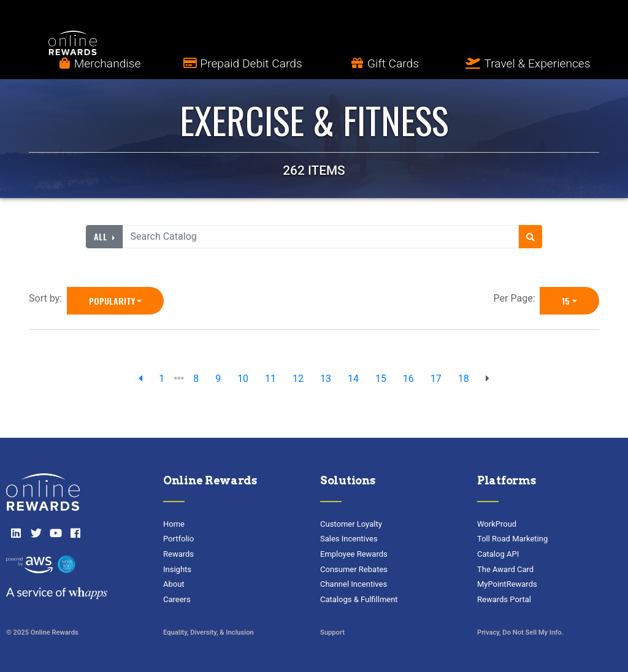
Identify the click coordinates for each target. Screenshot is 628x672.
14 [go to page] (353, 379)
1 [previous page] (162, 379)
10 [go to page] (243, 379)
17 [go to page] (436, 379)
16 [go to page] (408, 379)
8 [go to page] (196, 379)
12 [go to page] (298, 379)
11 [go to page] (270, 379)
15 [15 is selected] (566, 301)
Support (332, 632)
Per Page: (517, 298)
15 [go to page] (381, 379)
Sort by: (48, 298)
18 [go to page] (464, 379)
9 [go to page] (218, 379)
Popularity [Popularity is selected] (112, 301)
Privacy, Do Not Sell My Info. (520, 632)
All (102, 236)
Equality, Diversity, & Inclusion (209, 632)
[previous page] (140, 379)
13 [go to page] (326, 379)
